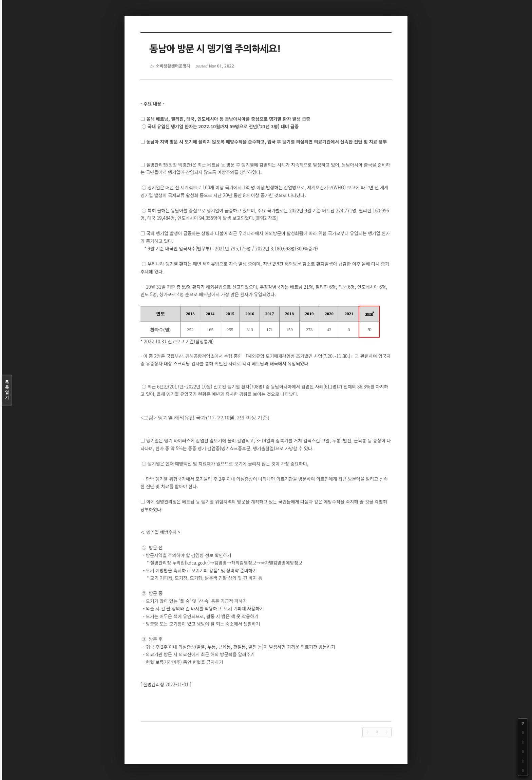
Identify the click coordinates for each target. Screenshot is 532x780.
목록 (7, 390)
